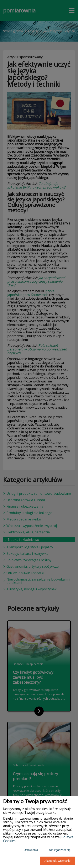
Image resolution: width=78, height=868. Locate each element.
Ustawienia (31, 850)
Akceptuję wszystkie (58, 861)
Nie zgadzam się (60, 850)
